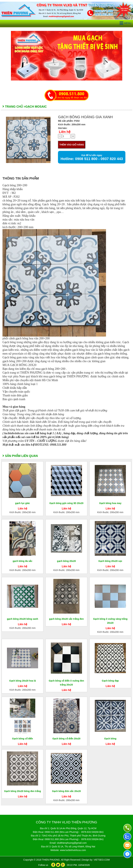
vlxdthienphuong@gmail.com (72, 843)
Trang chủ (14, 107)
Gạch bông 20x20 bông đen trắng (23, 791)
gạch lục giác (22, 503)
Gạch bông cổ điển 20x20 (66, 739)
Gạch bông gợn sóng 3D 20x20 (66, 503)
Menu (125, 23)
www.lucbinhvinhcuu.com (73, 850)
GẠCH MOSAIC (36, 107)
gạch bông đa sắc (23, 561)
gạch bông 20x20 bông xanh (23, 619)
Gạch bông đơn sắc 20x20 (66, 791)
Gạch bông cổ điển (23, 739)
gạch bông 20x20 (66, 561)
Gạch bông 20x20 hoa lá (23, 681)
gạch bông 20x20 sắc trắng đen (66, 619)
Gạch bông (110, 739)
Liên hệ (65, 132)
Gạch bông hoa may (110, 503)
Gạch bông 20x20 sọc (110, 561)
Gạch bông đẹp (110, 681)
